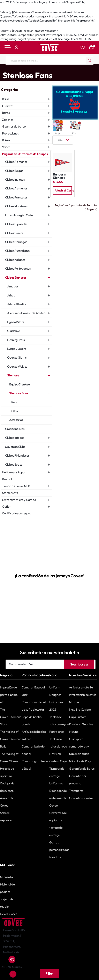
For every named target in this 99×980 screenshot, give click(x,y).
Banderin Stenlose (59, 176)
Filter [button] (49, 973)
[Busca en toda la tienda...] (90, 60)
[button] (62, 190)
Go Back (9, 8)
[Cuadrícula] (82, 140)
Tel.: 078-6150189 (11, 967)
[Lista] (94, 140)
